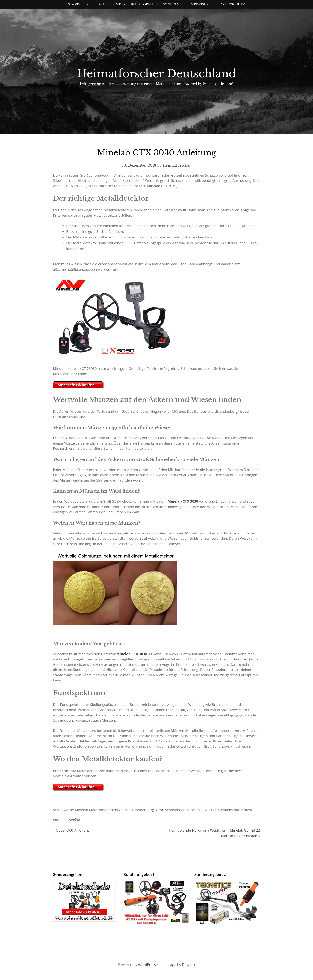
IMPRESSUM (199, 4)
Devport (189, 965)
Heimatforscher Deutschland (156, 74)
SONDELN (171, 4)
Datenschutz (232, 4)
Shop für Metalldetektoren (126, 4)
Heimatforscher (177, 166)
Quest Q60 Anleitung (73, 830)
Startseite (78, 4)
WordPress (147, 965)
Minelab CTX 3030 (183, 501)
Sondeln (74, 820)
